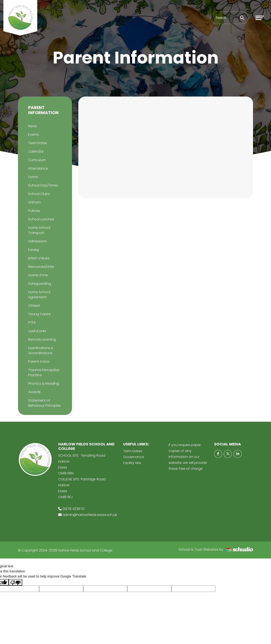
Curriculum (37, 160)
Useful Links (37, 331)
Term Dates (38, 143)
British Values (39, 258)
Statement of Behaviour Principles (44, 403)
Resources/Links (41, 267)
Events (34, 135)
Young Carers (39, 314)
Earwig (34, 250)
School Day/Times (43, 185)
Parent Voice (39, 361)
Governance (134, 457)
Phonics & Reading (44, 383)
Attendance (38, 168)
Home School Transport (39, 230)
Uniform (35, 202)
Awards (34, 392)
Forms (33, 177)
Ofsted (34, 306)
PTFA (32, 323)
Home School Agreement (39, 295)
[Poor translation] (15, 582)
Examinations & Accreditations (41, 350)
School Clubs (39, 194)
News (32, 126)
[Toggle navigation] (260, 18)
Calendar (36, 151)
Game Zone (38, 275)
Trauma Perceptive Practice (44, 372)
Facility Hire (132, 463)
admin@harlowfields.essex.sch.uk (90, 515)
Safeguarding (40, 284)
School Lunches (41, 219)
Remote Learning (42, 339)
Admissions (37, 241)
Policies (34, 211)
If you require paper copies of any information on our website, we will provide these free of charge (188, 457)
